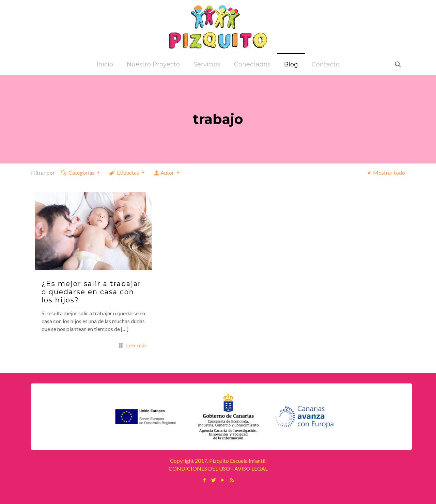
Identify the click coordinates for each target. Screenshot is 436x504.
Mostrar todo (385, 172)
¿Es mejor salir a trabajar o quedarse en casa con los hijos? (91, 292)
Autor (167, 172)
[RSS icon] (232, 480)
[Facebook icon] (204, 480)
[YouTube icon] (223, 480)
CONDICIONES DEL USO (199, 468)
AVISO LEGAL (251, 468)
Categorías (81, 172)
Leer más (136, 345)
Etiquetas (128, 172)
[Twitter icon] (213, 480)
